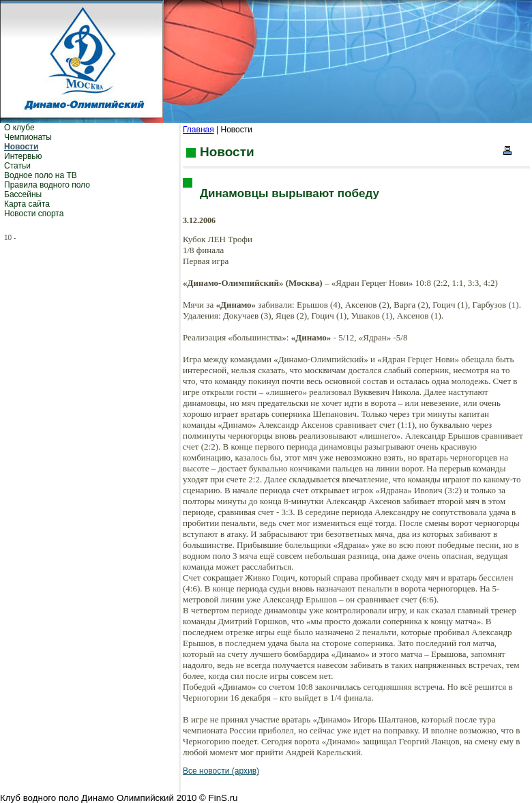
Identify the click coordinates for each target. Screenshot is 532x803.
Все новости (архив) (221, 771)
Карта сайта (27, 204)
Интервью (23, 156)
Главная (198, 130)
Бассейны (23, 194)
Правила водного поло (47, 185)
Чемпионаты (28, 137)
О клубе (19, 128)
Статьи (17, 166)
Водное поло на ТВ (41, 175)
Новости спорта (34, 214)
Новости (21, 147)
